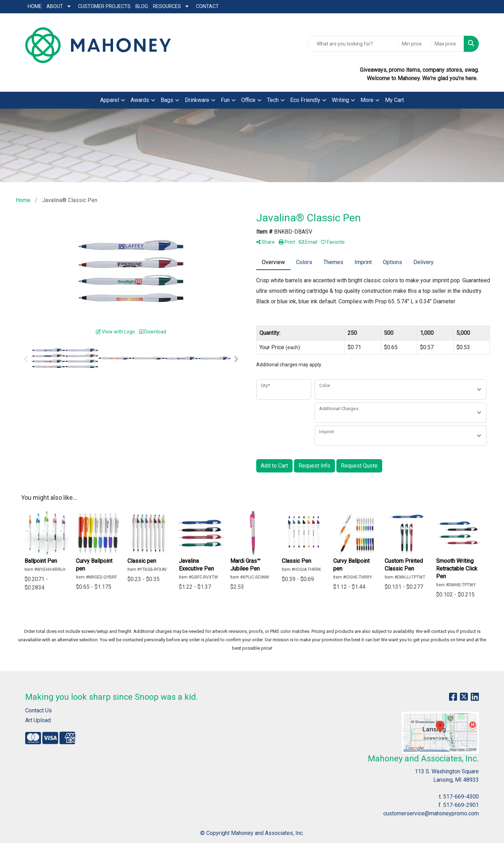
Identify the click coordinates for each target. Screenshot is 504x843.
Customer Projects (104, 6)
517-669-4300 (461, 797)
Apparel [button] (110, 100)
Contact (207, 6)
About (55, 6)
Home (35, 6)
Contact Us (38, 710)
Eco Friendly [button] (305, 100)
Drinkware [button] (197, 100)
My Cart (394, 100)
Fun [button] (225, 100)
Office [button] (248, 100)
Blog (142, 6)
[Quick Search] (353, 44)
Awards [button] (140, 100)
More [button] (367, 100)
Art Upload (38, 720)
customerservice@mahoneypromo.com (431, 813)
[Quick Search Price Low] (415, 44)
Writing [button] (340, 100)
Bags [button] (167, 100)
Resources (167, 6)
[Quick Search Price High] (447, 44)
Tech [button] (273, 100)
